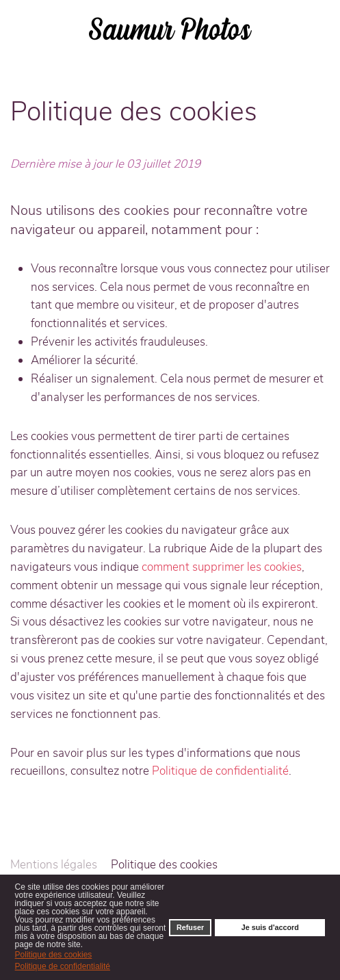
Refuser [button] (190, 927)
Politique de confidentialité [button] (63, 966)
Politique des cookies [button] (54, 955)
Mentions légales (54, 865)
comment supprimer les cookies (222, 567)
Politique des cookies (164, 865)
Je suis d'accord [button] (270, 927)
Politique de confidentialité (220, 771)
